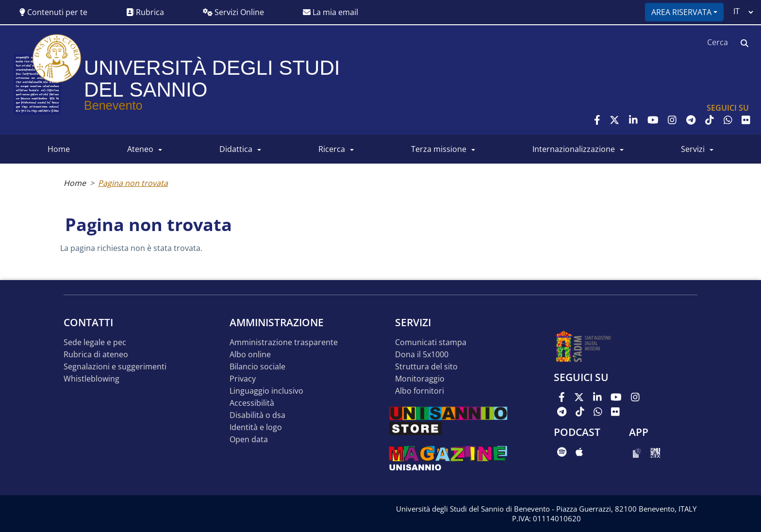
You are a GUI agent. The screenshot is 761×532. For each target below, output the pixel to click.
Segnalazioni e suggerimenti (115, 367)
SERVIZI (693, 149)
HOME (59, 149)
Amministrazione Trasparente (284, 342)
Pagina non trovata (133, 183)
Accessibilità (252, 403)
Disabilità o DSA (257, 415)
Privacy (243, 379)
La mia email (331, 12)
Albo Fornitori (420, 391)
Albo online (250, 355)
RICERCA (332, 149)
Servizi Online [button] (233, 12)
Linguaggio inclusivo (266, 391)
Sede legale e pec (95, 342)
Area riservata (681, 12)
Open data (249, 440)
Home (75, 183)
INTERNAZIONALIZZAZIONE (574, 149)
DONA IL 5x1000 (422, 355)
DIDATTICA (236, 149)
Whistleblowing (91, 379)
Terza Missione (439, 149)
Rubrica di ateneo (96, 355)
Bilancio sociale (257, 367)
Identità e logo (256, 427)
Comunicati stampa (431, 342)
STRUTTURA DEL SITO (426, 367)
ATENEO (140, 149)
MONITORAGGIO (420, 379)
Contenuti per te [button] (53, 12)
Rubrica (145, 12)
